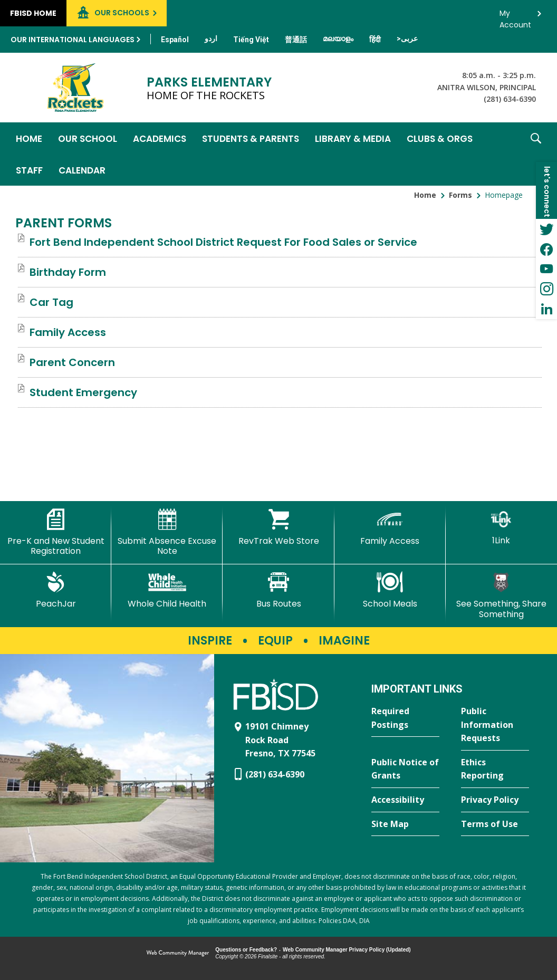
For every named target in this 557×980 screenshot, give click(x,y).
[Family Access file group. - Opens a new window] (68, 332)
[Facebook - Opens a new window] (546, 249)
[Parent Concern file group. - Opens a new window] (72, 362)
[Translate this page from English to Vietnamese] (251, 40)
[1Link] (501, 527)
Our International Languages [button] (73, 40)
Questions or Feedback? (246, 950)
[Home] (29, 138)
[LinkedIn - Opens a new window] (546, 309)
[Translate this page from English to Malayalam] (338, 39)
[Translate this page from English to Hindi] (375, 40)
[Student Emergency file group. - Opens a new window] (83, 392)
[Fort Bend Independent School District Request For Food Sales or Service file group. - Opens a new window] (223, 242)
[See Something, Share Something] (501, 595)
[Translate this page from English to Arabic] (407, 39)
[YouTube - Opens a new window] (546, 269)
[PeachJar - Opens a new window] (56, 590)
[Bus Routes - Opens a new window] (278, 590)
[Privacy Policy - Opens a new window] (495, 800)
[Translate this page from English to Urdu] (211, 39)
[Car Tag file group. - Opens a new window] (51, 302)
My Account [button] (515, 16)
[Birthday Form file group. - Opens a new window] (68, 272)
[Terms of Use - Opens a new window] (495, 824)
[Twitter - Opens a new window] (546, 229)
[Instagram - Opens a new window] (546, 289)
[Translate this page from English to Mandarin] (296, 40)
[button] (536, 154)
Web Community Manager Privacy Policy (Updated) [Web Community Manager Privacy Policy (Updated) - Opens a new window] (347, 950)
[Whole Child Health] (167, 590)
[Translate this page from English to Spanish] (175, 40)
